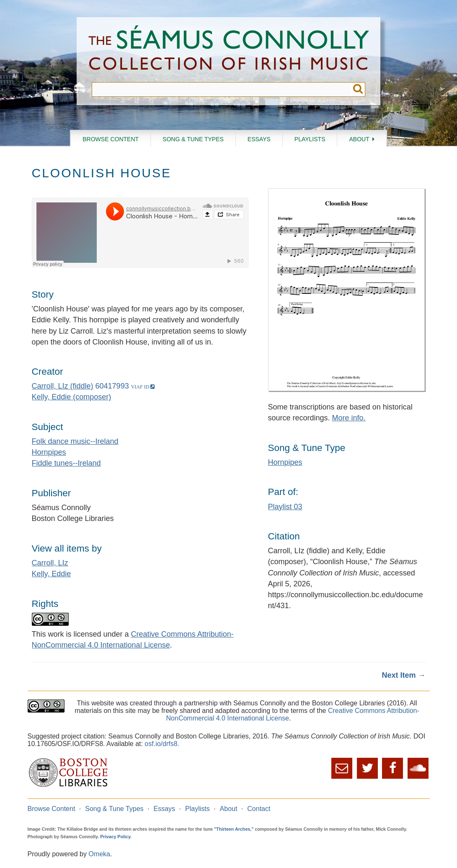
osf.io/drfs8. (162, 744)
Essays (259, 139)
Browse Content (111, 139)
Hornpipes (49, 452)
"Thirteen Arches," (234, 829)
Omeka (99, 854)
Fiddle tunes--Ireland (66, 463)
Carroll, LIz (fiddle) (63, 386)
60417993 (112, 386)
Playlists (310, 139)
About (359, 139)
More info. (349, 418)
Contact (259, 809)
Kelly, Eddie (52, 574)
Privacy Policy (115, 837)
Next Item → (403, 675)
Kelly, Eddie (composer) (72, 397)
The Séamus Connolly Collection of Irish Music (229, 50)
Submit (358, 89)
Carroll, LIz (50, 563)
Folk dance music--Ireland (75, 441)
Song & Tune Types (193, 139)
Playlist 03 (285, 507)
